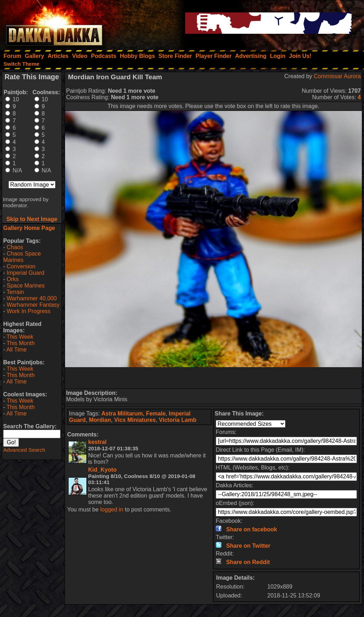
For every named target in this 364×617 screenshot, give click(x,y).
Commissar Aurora (337, 76)
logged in (112, 509)
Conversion (21, 266)
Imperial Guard (26, 273)
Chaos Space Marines (22, 257)
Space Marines (26, 286)
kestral (97, 442)
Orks (13, 279)
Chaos (15, 247)
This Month (20, 343)
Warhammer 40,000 (32, 298)
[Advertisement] (214, 378)
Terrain (15, 292)
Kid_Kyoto (102, 470)
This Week (20, 337)
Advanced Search (24, 450)
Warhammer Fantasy (33, 305)
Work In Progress (29, 311)
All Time (17, 350)
